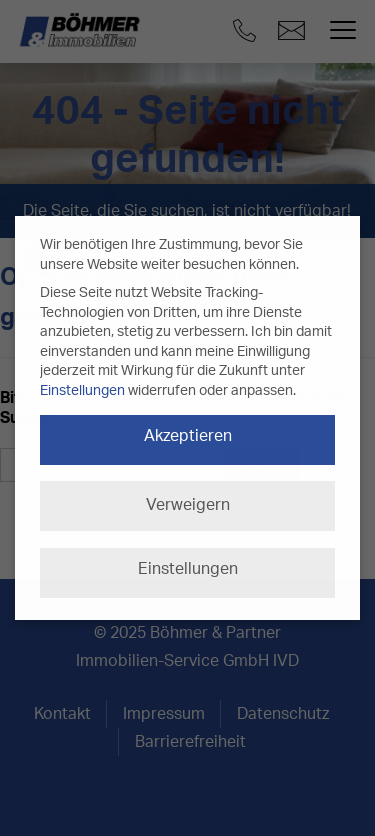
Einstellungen (82, 391)
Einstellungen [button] (188, 569)
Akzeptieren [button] (188, 436)
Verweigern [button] (188, 505)
